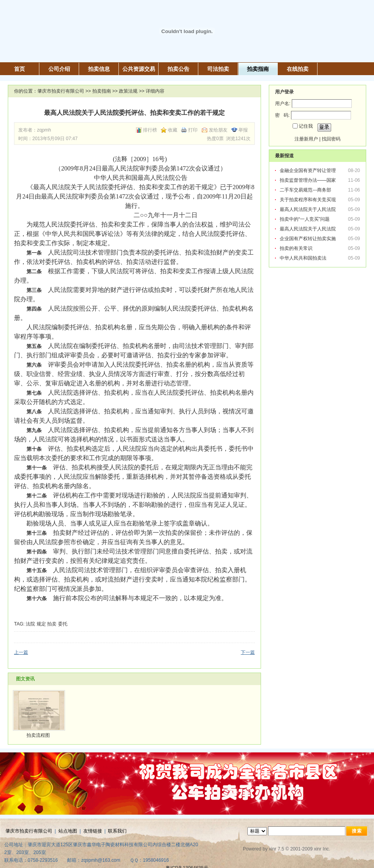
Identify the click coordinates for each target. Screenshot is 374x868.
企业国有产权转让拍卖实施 (308, 239)
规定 (41, 624)
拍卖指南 (258, 69)
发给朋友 (218, 130)
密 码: (282, 115)
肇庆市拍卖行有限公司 (61, 91)
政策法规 (128, 91)
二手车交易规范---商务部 (306, 190)
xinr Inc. (322, 849)
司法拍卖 (218, 69)
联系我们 (117, 831)
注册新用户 (306, 139)
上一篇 (21, 652)
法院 (30, 624)
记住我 (306, 126)
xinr (273, 849)
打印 (193, 130)
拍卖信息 (99, 69)
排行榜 (150, 130)
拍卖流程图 (38, 735)
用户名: (283, 104)
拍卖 (52, 624)
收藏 (173, 130)
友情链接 (93, 831)
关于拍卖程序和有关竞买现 (308, 200)
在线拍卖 (298, 69)
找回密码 (331, 139)
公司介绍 (59, 69)
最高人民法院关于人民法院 (308, 209)
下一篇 (248, 652)
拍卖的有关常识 (296, 248)
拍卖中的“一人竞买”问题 (305, 219)
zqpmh (44, 130)
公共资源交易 (139, 69)
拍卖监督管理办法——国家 (308, 180)
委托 (63, 624)
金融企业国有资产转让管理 (308, 170)
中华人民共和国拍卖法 (303, 258)
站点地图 (68, 831)
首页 (19, 69)
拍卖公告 (178, 69)
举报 (243, 130)
